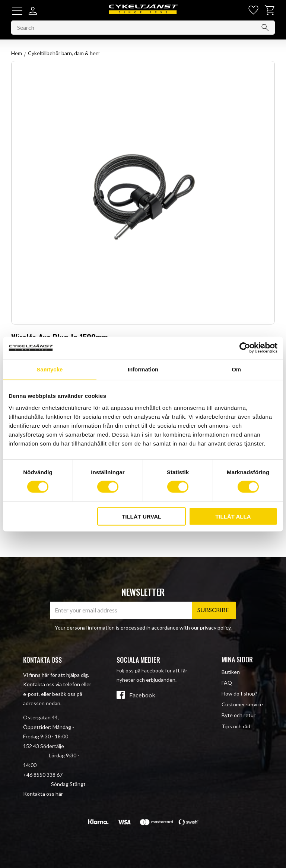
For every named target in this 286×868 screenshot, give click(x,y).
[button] (17, 11)
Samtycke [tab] (50, 369)
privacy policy (215, 628)
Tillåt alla (233, 516)
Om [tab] (236, 369)
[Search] (265, 28)
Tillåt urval (142, 516)
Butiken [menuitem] (231, 672)
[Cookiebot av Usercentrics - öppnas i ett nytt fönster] (245, 348)
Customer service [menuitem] (242, 705)
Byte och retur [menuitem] (239, 715)
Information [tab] (143, 369)
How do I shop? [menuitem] (239, 693)
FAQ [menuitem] (227, 683)
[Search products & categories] (143, 28)
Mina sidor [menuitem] (237, 659)
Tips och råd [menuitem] (236, 726)
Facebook (142, 695)
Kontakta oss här (43, 794)
